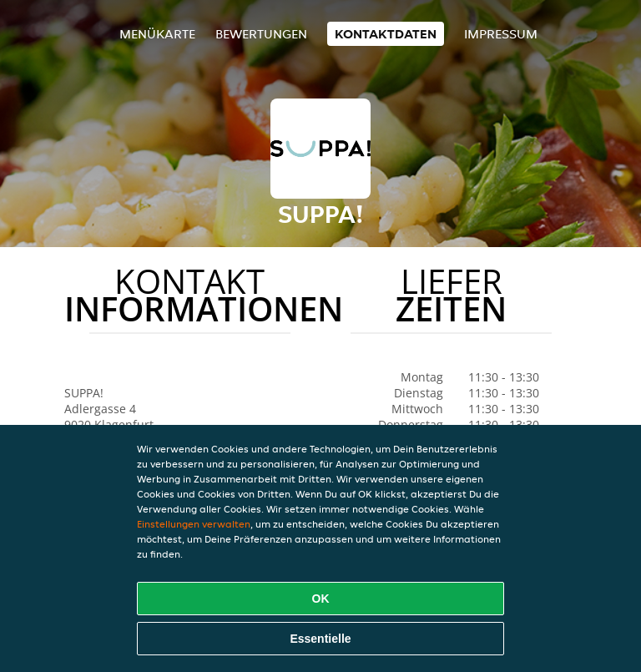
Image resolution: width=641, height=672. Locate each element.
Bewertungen (261, 34)
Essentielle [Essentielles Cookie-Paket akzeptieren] (320, 639)
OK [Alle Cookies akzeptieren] (321, 599)
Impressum (501, 34)
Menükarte (157, 34)
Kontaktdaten (386, 34)
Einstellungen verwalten (194, 524)
